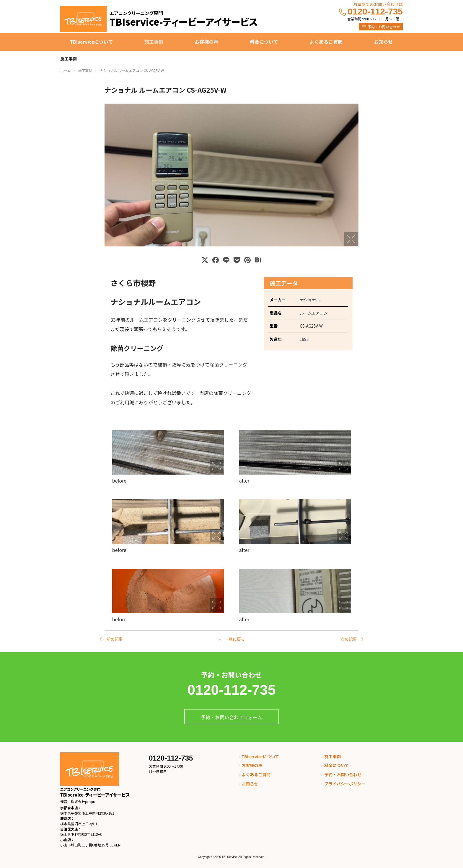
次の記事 (348, 639)
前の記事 (115, 639)
